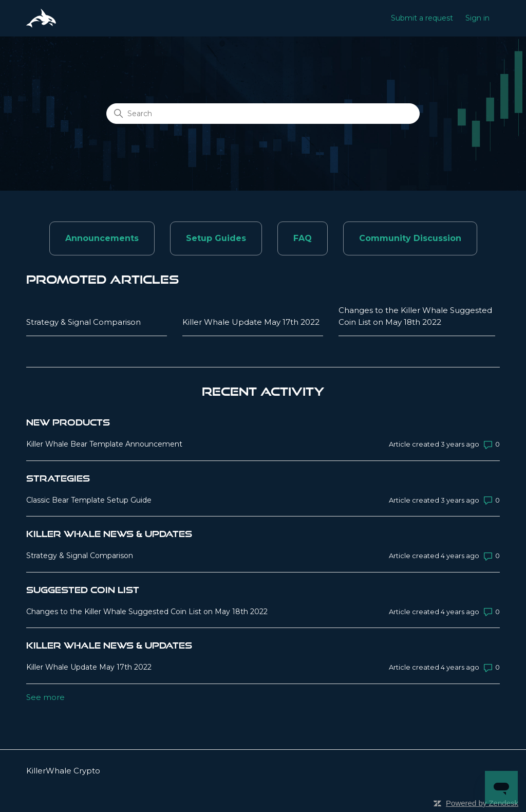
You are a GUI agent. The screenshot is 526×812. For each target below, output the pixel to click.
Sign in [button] (477, 18)
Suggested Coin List (83, 590)
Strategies (58, 478)
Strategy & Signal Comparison (83, 322)
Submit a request (422, 18)
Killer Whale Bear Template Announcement (104, 444)
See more (45, 697)
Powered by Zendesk (482, 803)
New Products (68, 422)
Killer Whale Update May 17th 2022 (251, 322)
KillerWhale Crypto (63, 771)
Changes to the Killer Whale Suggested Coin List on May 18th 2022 (415, 316)
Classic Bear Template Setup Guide (89, 500)
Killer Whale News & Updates (109, 534)
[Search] (263, 114)
